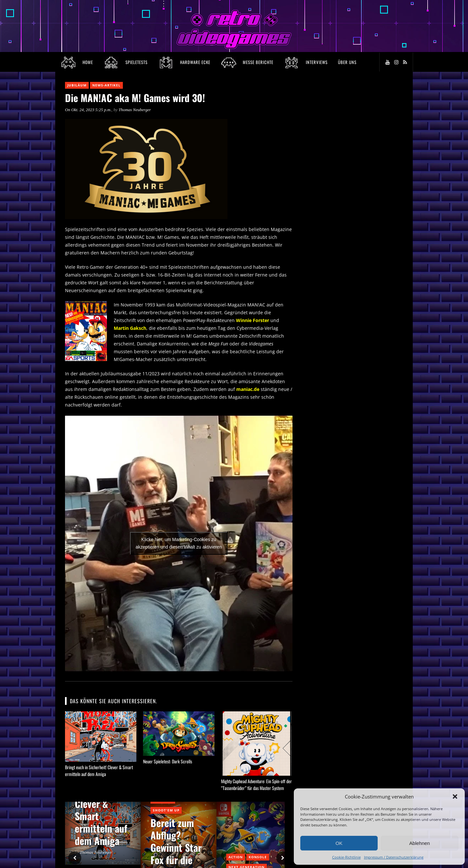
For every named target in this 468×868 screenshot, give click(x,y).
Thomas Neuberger (135, 110)
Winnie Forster (253, 320)
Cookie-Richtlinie (346, 857)
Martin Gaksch (130, 328)
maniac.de (248, 389)
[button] (455, 797)
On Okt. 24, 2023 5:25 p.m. (88, 110)
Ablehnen (419, 843)
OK (339, 843)
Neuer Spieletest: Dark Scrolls (168, 761)
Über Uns (347, 62)
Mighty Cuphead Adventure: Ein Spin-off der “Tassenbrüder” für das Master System (256, 784)
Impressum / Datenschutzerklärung (394, 857)
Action (236, 857)
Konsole (258, 857)
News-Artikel (106, 85)
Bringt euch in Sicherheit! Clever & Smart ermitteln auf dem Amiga (99, 771)
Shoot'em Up (166, 810)
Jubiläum (77, 85)
